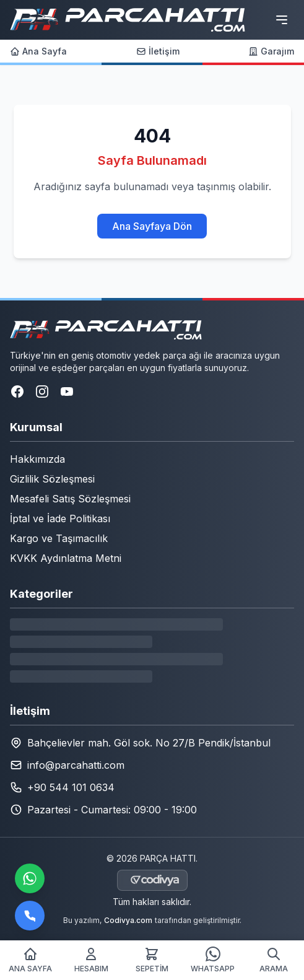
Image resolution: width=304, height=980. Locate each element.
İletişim (158, 51)
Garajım (271, 51)
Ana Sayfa (38, 51)
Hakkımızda (37, 459)
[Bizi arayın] (30, 916)
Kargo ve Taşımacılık (59, 538)
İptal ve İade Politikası (60, 518)
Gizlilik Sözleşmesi (52, 479)
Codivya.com (128, 920)
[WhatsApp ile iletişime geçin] (30, 878)
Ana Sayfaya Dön (152, 226)
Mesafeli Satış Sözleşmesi (70, 499)
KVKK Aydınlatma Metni (66, 558)
